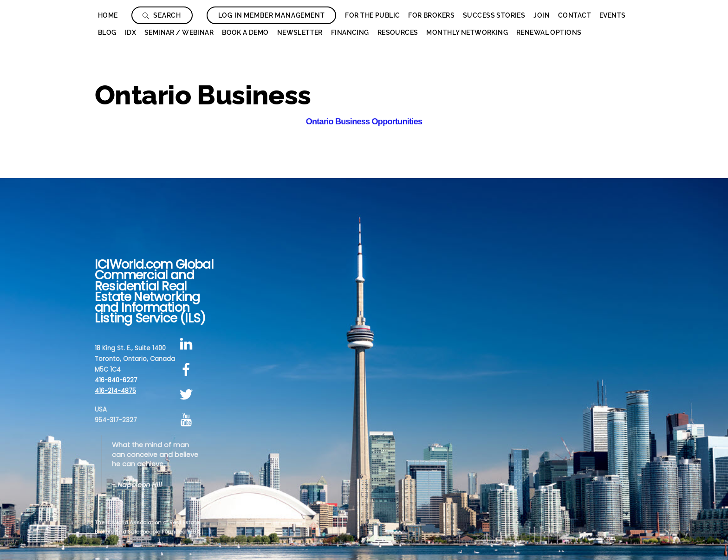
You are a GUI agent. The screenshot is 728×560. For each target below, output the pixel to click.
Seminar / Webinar (179, 32)
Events (613, 15)
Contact (575, 15)
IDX (130, 32)
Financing (350, 32)
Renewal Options (549, 32)
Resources (398, 32)
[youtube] (188, 420)
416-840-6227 (116, 380)
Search (162, 15)
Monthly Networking (467, 32)
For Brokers (431, 15)
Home (108, 15)
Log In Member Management (272, 15)
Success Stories (494, 15)
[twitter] (188, 395)
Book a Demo (245, 32)
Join (542, 15)
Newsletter (300, 32)
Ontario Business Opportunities (364, 122)
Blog (107, 32)
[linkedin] (188, 344)
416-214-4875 (115, 391)
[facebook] (188, 370)
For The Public (372, 15)
